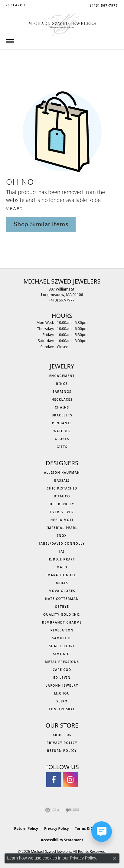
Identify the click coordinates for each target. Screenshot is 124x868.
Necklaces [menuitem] (62, 399)
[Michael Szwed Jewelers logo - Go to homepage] (62, 24)
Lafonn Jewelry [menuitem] (62, 685)
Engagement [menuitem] (62, 376)
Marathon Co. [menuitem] (62, 575)
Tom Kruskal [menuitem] (62, 709)
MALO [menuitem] (62, 567)
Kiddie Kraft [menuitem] (62, 559)
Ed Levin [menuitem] (62, 678)
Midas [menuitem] (62, 583)
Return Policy (62, 751)
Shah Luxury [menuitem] (62, 646)
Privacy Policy (62, 743)
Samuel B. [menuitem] (62, 638)
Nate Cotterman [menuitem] (62, 599)
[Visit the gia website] (52, 810)
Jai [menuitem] (62, 551)
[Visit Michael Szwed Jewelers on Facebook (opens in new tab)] (54, 780)
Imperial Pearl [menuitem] (62, 528)
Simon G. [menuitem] (62, 654)
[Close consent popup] (115, 858)
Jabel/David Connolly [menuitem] (62, 543)
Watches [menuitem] (62, 431)
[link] (103, 5)
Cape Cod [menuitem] (62, 670)
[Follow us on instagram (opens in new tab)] (70, 780)
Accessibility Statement (62, 840)
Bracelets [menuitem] (62, 415)
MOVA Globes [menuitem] (62, 591)
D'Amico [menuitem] (62, 496)
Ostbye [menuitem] (62, 607)
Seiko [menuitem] (62, 701)
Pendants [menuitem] (62, 423)
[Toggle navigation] (10, 41)
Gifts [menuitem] (62, 447)
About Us (62, 735)
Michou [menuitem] (62, 693)
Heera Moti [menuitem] (62, 520)
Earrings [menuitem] (62, 392)
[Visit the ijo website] (72, 810)
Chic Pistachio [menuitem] (62, 488)
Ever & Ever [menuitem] (62, 512)
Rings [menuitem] (62, 384)
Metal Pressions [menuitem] (62, 662)
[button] (16, 5)
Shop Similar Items (41, 224)
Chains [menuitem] (62, 407)
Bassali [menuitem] (62, 480)
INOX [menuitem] (62, 536)
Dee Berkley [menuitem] (62, 504)
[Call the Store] (62, 300)
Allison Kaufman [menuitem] (62, 473)
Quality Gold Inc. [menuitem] (62, 614)
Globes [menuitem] (62, 439)
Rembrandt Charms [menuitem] (62, 622)
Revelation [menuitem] (62, 630)
